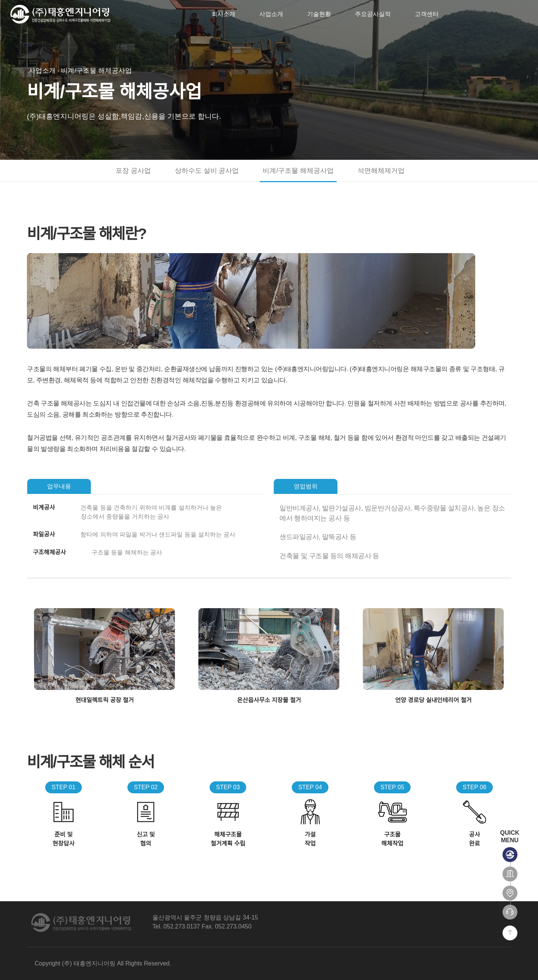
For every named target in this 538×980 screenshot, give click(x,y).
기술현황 (319, 14)
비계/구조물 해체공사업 (298, 171)
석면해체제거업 (381, 171)
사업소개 (271, 14)
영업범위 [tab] (306, 486)
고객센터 (427, 14)
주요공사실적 (373, 14)
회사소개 (223, 14)
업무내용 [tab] (59, 486)
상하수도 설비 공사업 (207, 171)
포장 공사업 (133, 171)
